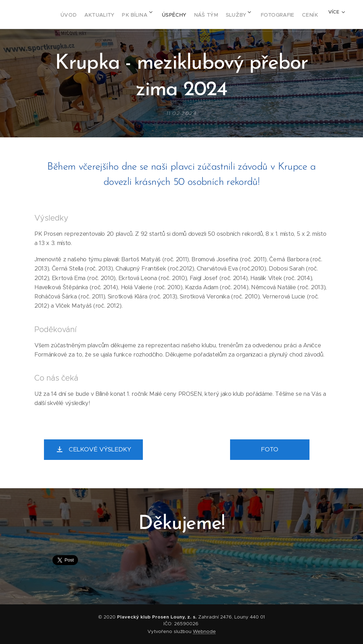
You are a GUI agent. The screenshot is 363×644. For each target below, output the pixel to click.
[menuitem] (76, 15)
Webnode (204, 631)
